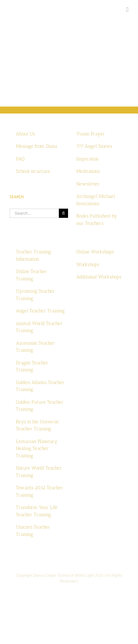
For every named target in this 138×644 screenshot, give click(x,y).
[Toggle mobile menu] (127, 10)
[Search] (63, 213)
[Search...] (34, 213)
